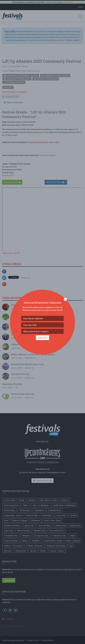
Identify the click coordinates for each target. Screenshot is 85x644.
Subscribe (42, 338)
